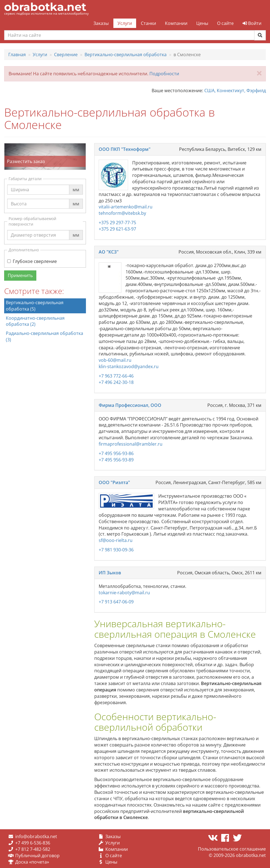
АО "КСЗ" (109, 252)
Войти (252, 23)
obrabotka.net (45, 7)
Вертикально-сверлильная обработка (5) (35, 306)
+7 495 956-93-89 (116, 460)
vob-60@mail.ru (115, 360)
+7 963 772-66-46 (116, 376)
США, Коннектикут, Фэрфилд (235, 91)
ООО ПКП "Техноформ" (125, 149)
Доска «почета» (32, 862)
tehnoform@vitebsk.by (122, 213)
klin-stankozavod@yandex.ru (129, 366)
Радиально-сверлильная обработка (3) (44, 336)
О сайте (225, 23)
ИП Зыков (110, 573)
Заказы (101, 23)
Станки (148, 23)
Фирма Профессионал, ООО (130, 405)
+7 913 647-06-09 (116, 602)
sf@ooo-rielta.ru (116, 540)
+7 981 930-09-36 (116, 550)
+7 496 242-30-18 (116, 382)
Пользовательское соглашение (232, 849)
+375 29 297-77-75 (117, 223)
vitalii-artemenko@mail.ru (126, 207)
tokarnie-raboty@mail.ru (124, 593)
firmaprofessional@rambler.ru (131, 444)
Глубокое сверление (32, 261)
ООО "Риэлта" (114, 482)
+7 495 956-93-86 (116, 453)
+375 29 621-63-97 (117, 229)
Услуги (125, 23)
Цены (202, 23)
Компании (176, 23)
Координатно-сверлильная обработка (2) (35, 321)
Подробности (164, 74)
